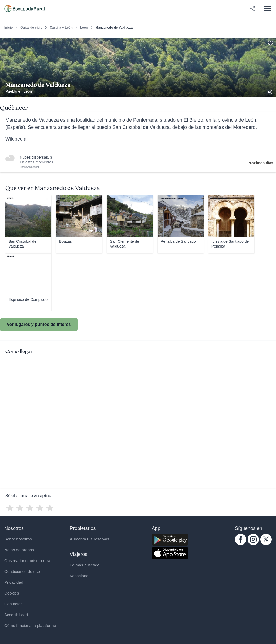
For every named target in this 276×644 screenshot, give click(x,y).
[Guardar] (270, 42)
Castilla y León (61, 28)
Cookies (12, 593)
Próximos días (260, 163)
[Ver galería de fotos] (270, 91)
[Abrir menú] (267, 9)
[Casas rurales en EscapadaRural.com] (24, 9)
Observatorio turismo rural (28, 561)
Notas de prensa (19, 550)
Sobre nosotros (18, 539)
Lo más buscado (85, 565)
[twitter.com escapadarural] (266, 544)
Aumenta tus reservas (90, 539)
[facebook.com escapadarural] (241, 544)
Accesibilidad (16, 615)
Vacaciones (80, 576)
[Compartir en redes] (253, 9)
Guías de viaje (31, 28)
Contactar (13, 604)
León (84, 28)
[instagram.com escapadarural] (253, 544)
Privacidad (14, 582)
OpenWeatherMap (30, 167)
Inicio (9, 28)
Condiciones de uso (22, 571)
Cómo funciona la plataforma (30, 625)
